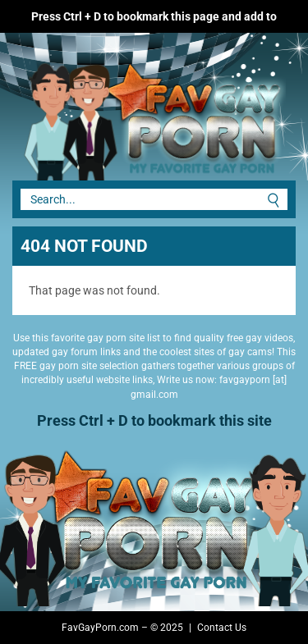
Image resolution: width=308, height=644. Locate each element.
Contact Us (222, 628)
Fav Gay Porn (123, 115)
